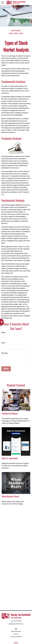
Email (3, 343)
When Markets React (10, 496)
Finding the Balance (10, 413)
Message (4, 353)
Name (3, 332)
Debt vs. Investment (10, 458)
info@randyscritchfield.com (16, 624)
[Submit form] (6, 369)
